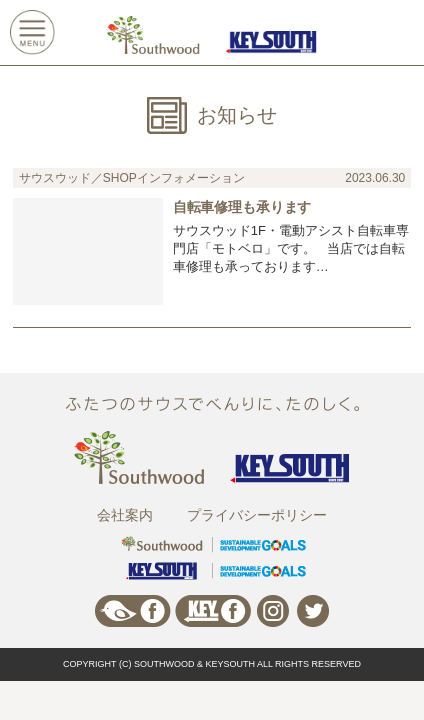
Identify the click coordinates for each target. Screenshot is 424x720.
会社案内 (125, 515)
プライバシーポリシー (257, 515)
